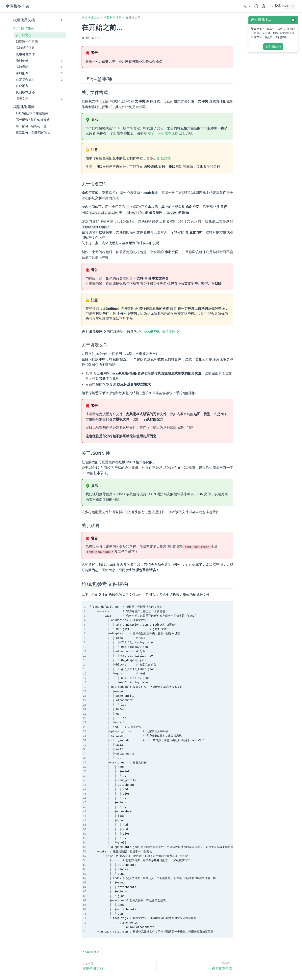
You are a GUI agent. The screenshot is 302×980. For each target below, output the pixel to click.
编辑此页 (89, 951)
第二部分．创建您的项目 (33, 132)
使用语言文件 (25, 54)
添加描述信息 (25, 48)
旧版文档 (164, 158)
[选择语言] (248, 6)
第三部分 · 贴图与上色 (31, 126)
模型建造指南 (24, 107)
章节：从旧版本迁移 (163, 133)
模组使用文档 (24, 20)
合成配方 (22, 86)
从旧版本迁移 (25, 92)
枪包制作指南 (24, 28)
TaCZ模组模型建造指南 (32, 113)
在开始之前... (25, 35)
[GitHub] (256, 6)
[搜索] (282, 6)
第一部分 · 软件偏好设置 (33, 120)
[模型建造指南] (196, 965)
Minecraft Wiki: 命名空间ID (159, 331)
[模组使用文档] (119, 965)
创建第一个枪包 (27, 41)
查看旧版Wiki (273, 47)
